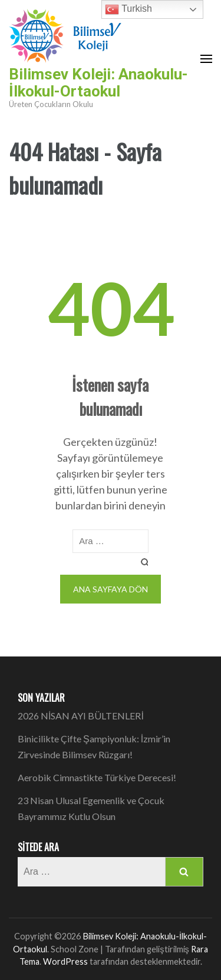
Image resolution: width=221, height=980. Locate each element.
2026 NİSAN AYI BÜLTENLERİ (81, 716)
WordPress (65, 961)
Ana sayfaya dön (111, 589)
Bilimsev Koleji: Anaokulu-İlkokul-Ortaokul (98, 83)
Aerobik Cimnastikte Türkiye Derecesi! (97, 777)
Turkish (128, 9)
